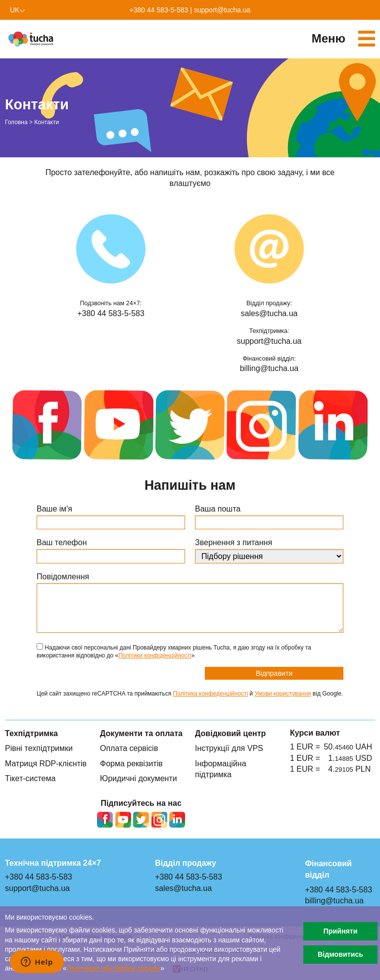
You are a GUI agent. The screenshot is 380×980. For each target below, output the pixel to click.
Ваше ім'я (54, 509)
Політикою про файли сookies (114, 968)
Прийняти (340, 931)
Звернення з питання (234, 542)
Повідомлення (63, 577)
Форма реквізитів (131, 764)
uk (15, 10)
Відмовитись (340, 954)
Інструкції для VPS (229, 748)
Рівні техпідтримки (39, 748)
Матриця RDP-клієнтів (46, 764)
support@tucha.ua (222, 10)
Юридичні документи (139, 778)
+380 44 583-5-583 (159, 10)
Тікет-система (30, 778)
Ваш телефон (62, 542)
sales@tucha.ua (269, 313)
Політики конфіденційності (155, 655)
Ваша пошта (218, 509)
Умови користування (283, 694)
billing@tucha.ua (269, 368)
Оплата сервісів (129, 748)
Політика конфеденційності (211, 694)
